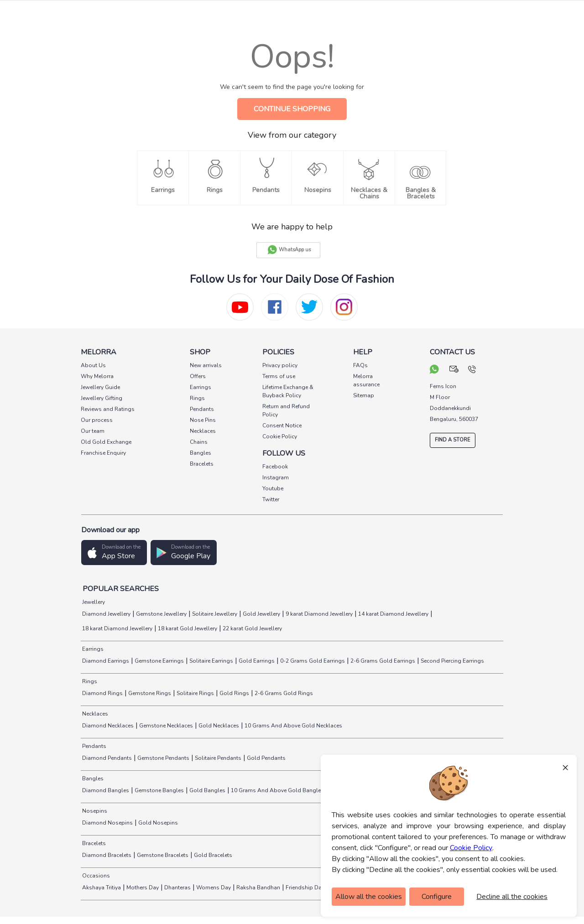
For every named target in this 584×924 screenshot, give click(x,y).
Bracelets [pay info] (202, 464)
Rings (89, 681)
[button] (114, 553)
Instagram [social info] (276, 478)
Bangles (92, 779)
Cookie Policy (471, 848)
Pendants (94, 746)
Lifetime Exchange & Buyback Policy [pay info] (288, 391)
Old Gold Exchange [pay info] (106, 442)
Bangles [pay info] (201, 453)
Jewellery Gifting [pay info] (102, 398)
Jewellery (93, 602)
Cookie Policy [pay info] (280, 436)
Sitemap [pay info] (364, 395)
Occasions (95, 876)
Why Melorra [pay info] (97, 376)
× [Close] (565, 767)
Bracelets (93, 843)
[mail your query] (454, 370)
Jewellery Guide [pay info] (100, 387)
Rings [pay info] (197, 398)
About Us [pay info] (93, 365)
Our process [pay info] (97, 420)
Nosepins (94, 811)
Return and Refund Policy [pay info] (286, 410)
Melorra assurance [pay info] (366, 380)
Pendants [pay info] (202, 409)
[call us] (472, 370)
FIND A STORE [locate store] (453, 440)
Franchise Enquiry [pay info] (103, 453)
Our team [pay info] (93, 431)
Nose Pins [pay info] (203, 420)
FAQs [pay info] (360, 365)
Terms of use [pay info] (279, 376)
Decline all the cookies (512, 897)
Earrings (92, 649)
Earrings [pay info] (201, 387)
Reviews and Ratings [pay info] (108, 409)
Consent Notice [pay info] (282, 426)
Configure (437, 897)
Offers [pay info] (198, 376)
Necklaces (94, 714)
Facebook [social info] (275, 467)
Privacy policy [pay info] (280, 365)
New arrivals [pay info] (206, 365)
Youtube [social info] (273, 488)
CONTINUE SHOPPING (292, 109)
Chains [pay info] (199, 442)
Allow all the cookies (369, 897)
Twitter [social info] (271, 499)
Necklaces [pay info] (203, 431)
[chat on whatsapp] (434, 370)
